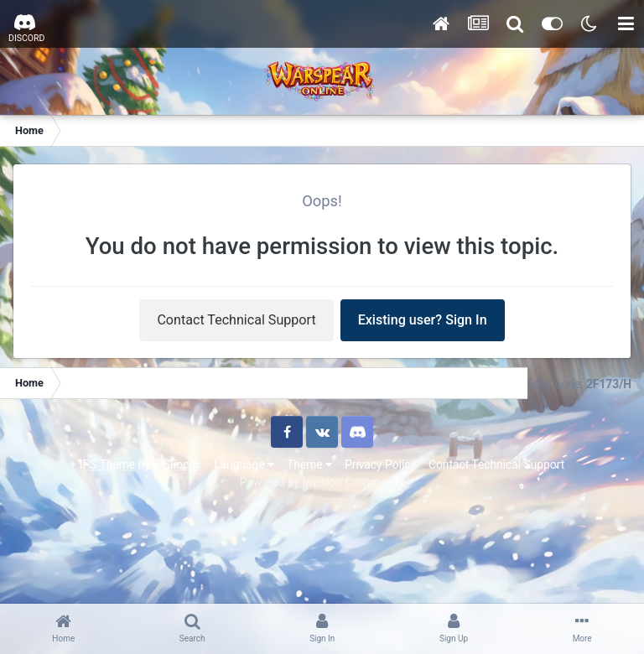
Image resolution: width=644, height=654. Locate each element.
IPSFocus (177, 465)
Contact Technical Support (236, 320)
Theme (309, 465)
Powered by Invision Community (322, 482)
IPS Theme (107, 465)
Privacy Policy (380, 465)
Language (244, 465)
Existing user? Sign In (423, 320)
